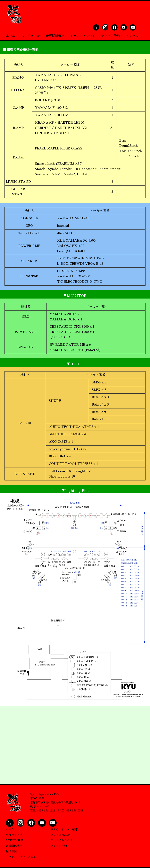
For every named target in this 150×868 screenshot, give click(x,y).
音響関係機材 (55, 36)
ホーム (11, 36)
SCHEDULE (14, 840)
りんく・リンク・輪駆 (64, 829)
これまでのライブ (61, 840)
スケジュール (30, 36)
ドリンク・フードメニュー (22, 857)
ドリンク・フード (83, 36)
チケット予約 (111, 36)
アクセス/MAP (60, 835)
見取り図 (11, 851)
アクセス (132, 36)
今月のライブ (14, 835)
